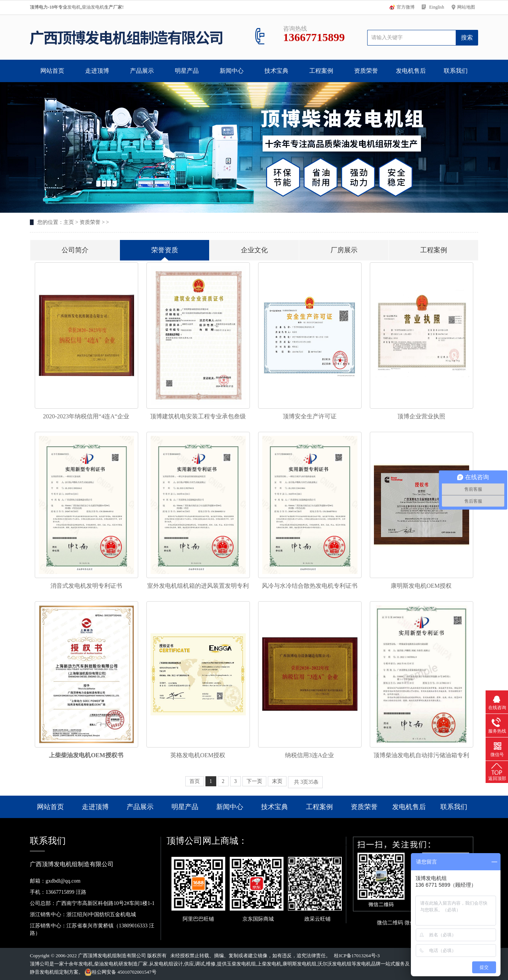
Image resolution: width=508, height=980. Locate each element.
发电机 (74, 7)
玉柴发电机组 (241, 964)
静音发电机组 (44, 972)
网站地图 (466, 7)
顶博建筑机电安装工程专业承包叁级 (198, 416)
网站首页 (52, 71)
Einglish (437, 7)
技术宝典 (276, 71)
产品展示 (142, 71)
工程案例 (321, 71)
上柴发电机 (269, 964)
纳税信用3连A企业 (310, 755)
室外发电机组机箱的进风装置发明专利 (198, 586)
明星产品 (187, 71)
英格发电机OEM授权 (198, 755)
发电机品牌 (368, 964)
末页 (277, 781)
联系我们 (456, 71)
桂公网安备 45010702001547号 (120, 972)
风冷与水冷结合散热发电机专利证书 (310, 586)
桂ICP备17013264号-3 (357, 956)
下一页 (254, 781)
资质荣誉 (366, 71)
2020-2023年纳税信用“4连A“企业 (86, 416)
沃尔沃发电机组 (334, 964)
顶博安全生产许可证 (310, 416)
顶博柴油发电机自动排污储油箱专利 (421, 755)
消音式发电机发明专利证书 (86, 586)
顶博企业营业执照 (421, 416)
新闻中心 (232, 71)
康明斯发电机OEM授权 (421, 586)
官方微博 (406, 7)
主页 (69, 222)
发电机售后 (411, 71)
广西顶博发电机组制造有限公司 (112, 956)
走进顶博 (97, 71)
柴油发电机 (93, 7)
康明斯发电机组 (299, 964)
